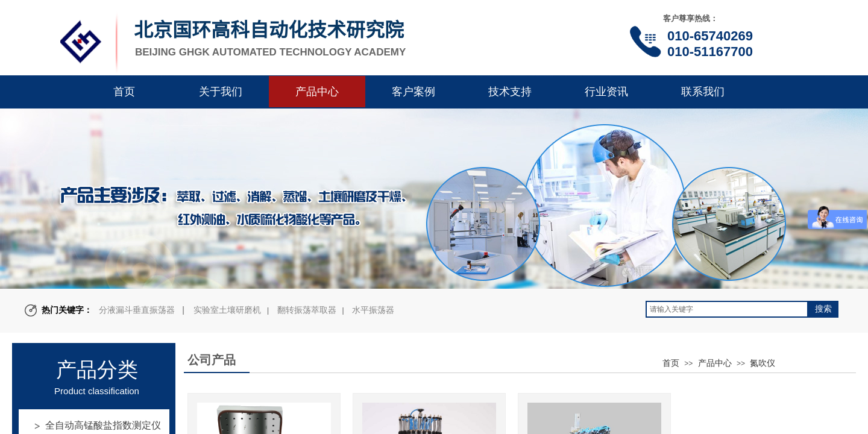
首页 (124, 92)
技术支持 (510, 92)
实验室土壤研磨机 (227, 310)
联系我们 (703, 92)
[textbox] (727, 309)
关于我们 (221, 92)
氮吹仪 (763, 363)
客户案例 (414, 92)
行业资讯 (606, 92)
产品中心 (317, 92)
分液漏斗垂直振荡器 (137, 310)
